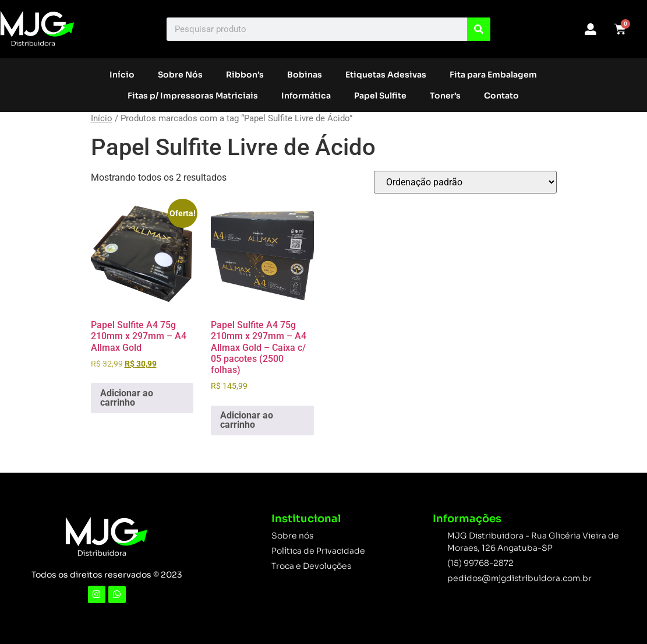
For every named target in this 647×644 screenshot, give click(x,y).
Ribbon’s (245, 75)
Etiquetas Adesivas (386, 75)
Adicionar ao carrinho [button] (127, 398)
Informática (306, 96)
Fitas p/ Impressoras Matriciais (193, 96)
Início (122, 75)
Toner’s (445, 96)
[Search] (479, 29)
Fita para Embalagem (493, 75)
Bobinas (305, 75)
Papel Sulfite (380, 96)
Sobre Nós (180, 75)
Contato (501, 96)
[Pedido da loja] (465, 182)
